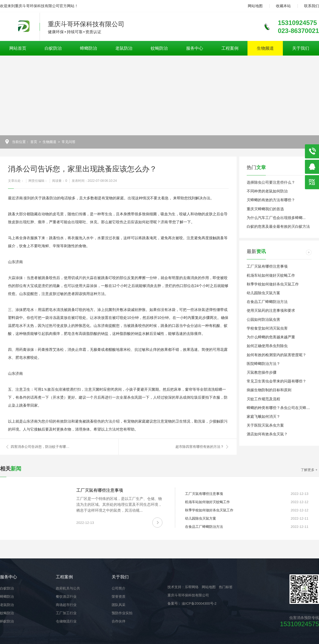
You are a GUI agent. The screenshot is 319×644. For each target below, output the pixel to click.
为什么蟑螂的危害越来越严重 (271, 337)
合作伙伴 (119, 621)
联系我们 (312, 6)
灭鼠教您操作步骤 (262, 372)
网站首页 (18, 48)
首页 (34, 142)
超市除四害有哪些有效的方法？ (200, 447)
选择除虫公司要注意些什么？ (271, 182)
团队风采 (119, 605)
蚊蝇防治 (159, 48)
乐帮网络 (192, 587)
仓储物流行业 (66, 621)
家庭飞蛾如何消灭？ (263, 416)
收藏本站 (283, 6)
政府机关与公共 (68, 588)
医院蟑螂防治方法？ (263, 364)
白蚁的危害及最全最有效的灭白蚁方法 (278, 226)
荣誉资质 (119, 597)
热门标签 (226, 587)
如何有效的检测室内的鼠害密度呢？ (276, 355)
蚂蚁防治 (7, 621)
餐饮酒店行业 (66, 597)
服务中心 (195, 48)
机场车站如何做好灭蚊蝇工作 (271, 275)
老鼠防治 (124, 48)
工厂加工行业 (66, 613)
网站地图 (255, 6)
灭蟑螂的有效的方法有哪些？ (271, 200)
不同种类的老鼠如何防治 (267, 191)
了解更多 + (309, 470)
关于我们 (301, 48)
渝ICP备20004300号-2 (199, 603)
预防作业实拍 (122, 613)
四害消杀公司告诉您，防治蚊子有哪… (40, 447)
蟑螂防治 (89, 48)
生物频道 (265, 48)
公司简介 (119, 588)
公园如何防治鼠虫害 (263, 319)
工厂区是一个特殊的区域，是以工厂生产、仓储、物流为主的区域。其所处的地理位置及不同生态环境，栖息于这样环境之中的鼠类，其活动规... (119, 504)
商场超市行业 (66, 605)
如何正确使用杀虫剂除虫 (267, 346)
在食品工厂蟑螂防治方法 (267, 302)
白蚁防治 (53, 48)
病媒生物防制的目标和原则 (269, 390)
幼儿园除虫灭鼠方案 (263, 293)
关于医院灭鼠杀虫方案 (265, 425)
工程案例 (230, 48)
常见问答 (69, 142)
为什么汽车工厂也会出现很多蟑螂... (276, 218)
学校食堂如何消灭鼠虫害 (267, 328)
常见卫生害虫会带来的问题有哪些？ (276, 381)
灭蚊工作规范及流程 (263, 399)
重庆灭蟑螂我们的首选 (265, 209)
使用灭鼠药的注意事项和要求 (271, 310)
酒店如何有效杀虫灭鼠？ (267, 434)
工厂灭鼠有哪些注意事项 (267, 266)
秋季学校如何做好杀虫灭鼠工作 (273, 284)
